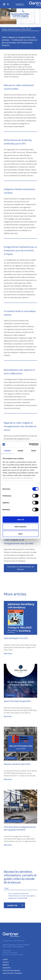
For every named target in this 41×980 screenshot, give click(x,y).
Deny (20, 534)
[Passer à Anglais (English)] (5, 959)
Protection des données (11, 970)
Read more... (8, 653)
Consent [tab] (7, 451)
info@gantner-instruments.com (14, 941)
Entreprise (18, 973)
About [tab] (34, 451)
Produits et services (26, 27)
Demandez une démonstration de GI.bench (21, 568)
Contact (20, 4)
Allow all (20, 520)
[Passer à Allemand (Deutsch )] (6, 962)
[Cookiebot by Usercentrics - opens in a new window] (29, 444)
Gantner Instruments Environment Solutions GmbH (13, 954)
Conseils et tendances (10, 27)
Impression (7, 968)
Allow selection (20, 527)
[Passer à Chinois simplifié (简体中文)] (6, 965)
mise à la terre (8, 973)
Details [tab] (21, 451)
